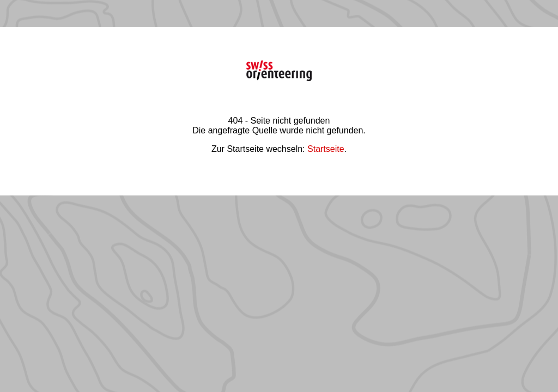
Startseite (326, 149)
